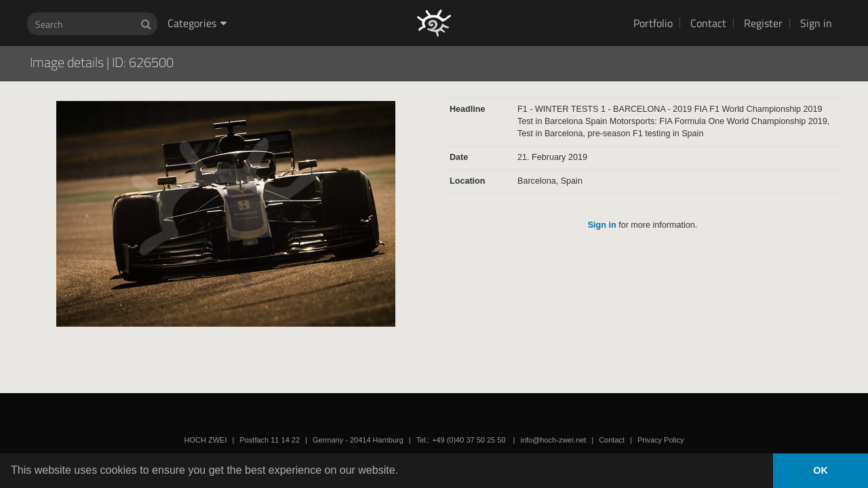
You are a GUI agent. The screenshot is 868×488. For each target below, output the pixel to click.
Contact (708, 23)
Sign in (816, 23)
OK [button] (821, 470)
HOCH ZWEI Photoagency (412, 0)
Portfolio (653, 23)
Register (763, 23)
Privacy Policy (660, 440)
